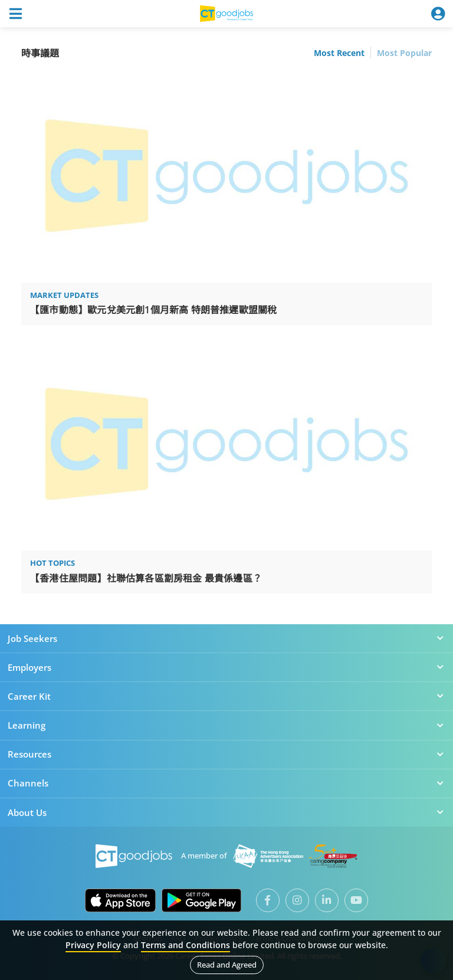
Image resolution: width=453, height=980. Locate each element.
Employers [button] (226, 667)
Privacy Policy (93, 945)
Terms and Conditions (186, 945)
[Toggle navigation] (15, 14)
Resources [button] (226, 754)
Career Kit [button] (226, 696)
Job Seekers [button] (226, 638)
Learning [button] (226, 725)
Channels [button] (226, 783)
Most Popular (404, 53)
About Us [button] (226, 812)
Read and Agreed (227, 965)
